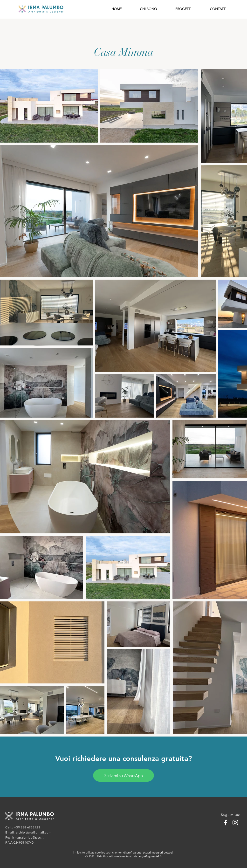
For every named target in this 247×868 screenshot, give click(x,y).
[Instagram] (235, 823)
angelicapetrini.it (150, 856)
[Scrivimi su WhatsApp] (123, 775)
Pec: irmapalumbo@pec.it (24, 837)
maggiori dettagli (162, 852)
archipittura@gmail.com (34, 832)
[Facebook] (225, 823)
